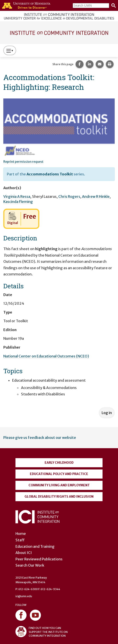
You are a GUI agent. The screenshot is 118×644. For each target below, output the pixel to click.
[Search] (112, 6)
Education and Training (35, 546)
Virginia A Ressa (17, 196)
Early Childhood (59, 463)
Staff (20, 540)
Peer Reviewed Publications (39, 559)
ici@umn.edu (24, 596)
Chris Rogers (69, 196)
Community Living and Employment (59, 485)
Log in (107, 413)
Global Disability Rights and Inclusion (59, 497)
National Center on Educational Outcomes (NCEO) (46, 356)
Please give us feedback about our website (40, 438)
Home (21, 534)
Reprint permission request (23, 162)
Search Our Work (30, 565)
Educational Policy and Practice (59, 474)
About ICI (24, 553)
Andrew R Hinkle (96, 196)
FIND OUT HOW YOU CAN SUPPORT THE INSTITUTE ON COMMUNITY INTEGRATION (42, 632)
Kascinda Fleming (18, 202)
